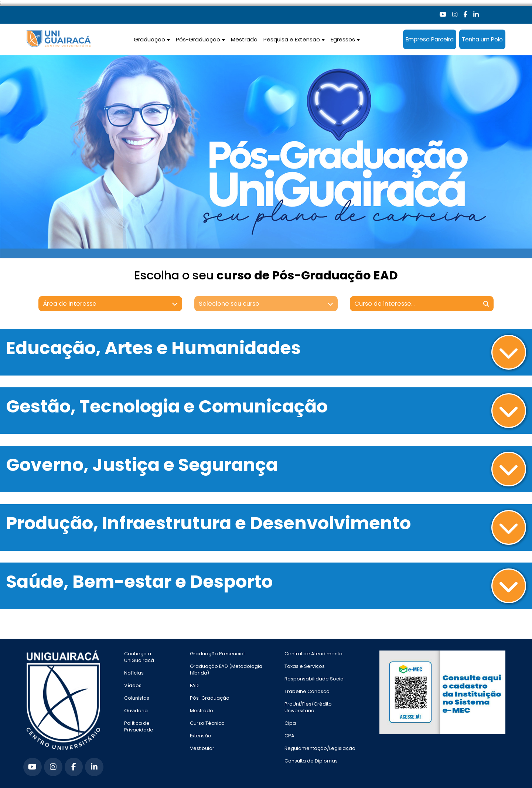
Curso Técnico (207, 723)
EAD (194, 685)
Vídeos (133, 685)
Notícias (134, 673)
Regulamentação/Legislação (320, 748)
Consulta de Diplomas (311, 761)
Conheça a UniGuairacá (139, 657)
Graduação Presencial (217, 654)
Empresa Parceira (430, 39)
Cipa (290, 723)
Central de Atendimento (313, 654)
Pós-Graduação (210, 698)
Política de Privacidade (139, 726)
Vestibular (202, 748)
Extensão (201, 736)
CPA (289, 736)
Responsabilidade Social (315, 679)
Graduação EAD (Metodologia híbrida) (226, 670)
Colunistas (137, 698)
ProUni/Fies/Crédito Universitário (308, 707)
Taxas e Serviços (305, 666)
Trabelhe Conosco (307, 691)
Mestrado (244, 39)
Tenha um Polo (482, 39)
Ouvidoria (136, 711)
